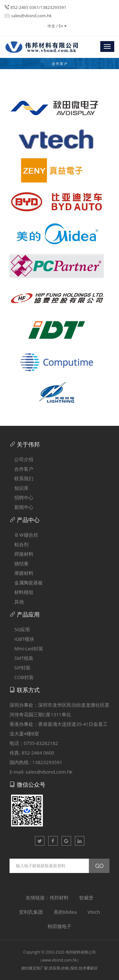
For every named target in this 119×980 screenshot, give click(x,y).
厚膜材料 (21, 573)
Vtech (94, 912)
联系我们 (21, 478)
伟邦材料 (59, 898)
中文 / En (57, 26)
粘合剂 (19, 544)
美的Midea (65, 912)
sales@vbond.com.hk (28, 16)
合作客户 (21, 469)
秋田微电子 (60, 926)
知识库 (19, 488)
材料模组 (21, 592)
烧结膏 (19, 563)
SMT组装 (21, 658)
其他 (17, 602)
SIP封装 (20, 668)
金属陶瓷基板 (26, 583)
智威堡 (86, 898)
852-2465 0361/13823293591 (38, 7)
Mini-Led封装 (26, 648)
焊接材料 (21, 554)
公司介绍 (21, 459)
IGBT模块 (22, 639)
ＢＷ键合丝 (24, 535)
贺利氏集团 (31, 912)
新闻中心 (21, 507)
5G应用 (20, 629)
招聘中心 (21, 497)
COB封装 (22, 677)
